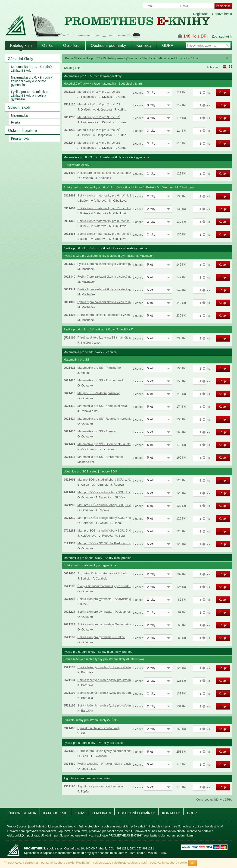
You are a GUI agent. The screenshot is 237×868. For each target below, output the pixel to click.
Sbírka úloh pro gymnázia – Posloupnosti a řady (109, 612)
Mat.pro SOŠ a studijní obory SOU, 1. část (106, 480)
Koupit (223, 92)
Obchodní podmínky (108, 46)
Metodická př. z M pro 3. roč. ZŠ (99, 117)
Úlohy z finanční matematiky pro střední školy (108, 586)
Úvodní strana (22, 813)
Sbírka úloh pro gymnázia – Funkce (101, 637)
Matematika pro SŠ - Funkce (97, 431)
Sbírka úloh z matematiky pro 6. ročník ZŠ (106, 195)
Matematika (19, 115)
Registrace (201, 14)
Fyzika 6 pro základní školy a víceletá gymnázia (109, 264)
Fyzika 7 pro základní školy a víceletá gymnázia (109, 277)
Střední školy (19, 107)
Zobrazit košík (222, 36)
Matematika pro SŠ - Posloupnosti (100, 380)
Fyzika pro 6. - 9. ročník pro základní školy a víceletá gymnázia (31, 95)
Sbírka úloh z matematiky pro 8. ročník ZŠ (106, 221)
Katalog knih (21, 46)
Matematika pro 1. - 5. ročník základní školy (32, 69)
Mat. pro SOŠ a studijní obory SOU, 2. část (106, 492)
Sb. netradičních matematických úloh (102, 573)
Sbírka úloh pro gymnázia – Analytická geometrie (110, 599)
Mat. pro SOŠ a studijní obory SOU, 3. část (106, 505)
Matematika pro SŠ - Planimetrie (99, 368)
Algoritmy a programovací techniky (101, 786)
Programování (21, 139)
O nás (47, 46)
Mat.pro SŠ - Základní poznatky (99, 393)
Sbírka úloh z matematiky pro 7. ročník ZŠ (106, 208)
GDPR (168, 46)
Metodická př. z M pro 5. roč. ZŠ (99, 143)
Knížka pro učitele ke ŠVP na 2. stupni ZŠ (105, 173)
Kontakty (144, 46)
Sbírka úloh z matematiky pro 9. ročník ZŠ (106, 234)
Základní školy (21, 59)
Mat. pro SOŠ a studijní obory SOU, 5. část (106, 531)
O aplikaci (72, 46)
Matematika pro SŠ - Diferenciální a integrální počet (112, 444)
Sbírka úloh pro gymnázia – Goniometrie (104, 624)
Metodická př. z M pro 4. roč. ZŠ (99, 130)
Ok (193, 863)
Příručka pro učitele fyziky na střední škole (106, 751)
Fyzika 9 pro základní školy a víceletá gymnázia (109, 302)
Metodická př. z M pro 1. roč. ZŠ (99, 92)
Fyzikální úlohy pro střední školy (99, 728)
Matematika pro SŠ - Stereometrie (100, 457)
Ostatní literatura (23, 131)
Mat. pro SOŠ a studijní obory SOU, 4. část (106, 518)
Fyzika (16, 122)
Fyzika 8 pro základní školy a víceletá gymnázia (109, 289)
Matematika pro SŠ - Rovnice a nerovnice (105, 419)
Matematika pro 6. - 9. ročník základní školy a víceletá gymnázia (32, 81)
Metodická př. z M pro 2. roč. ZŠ (99, 104)
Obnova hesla (222, 14)
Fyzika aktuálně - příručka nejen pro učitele (106, 764)
